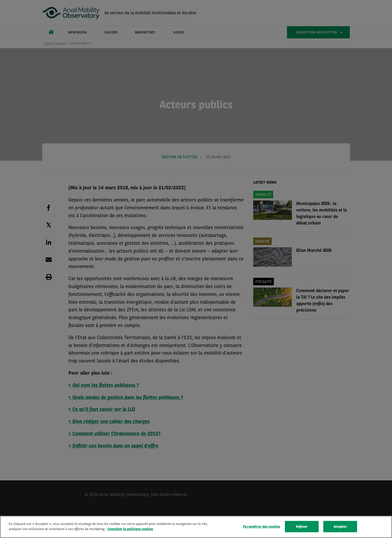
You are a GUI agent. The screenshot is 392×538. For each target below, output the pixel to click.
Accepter (340, 527)
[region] (196, 527)
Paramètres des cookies (262, 527)
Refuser (302, 527)
